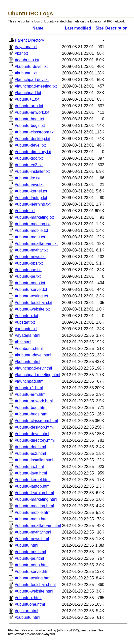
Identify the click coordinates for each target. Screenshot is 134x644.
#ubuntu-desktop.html (34, 427)
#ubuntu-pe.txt (28, 276)
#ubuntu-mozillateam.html (38, 526)
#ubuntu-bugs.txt (30, 125)
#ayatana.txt (26, 47)
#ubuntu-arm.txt (29, 106)
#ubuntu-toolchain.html (35, 585)
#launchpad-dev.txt (32, 80)
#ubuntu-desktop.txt (33, 139)
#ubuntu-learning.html (34, 493)
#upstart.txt (25, 322)
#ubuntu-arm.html (31, 394)
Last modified (78, 28)
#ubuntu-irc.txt (28, 178)
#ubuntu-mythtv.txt (31, 250)
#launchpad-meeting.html (38, 375)
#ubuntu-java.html (31, 473)
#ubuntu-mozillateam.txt (36, 244)
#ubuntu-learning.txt (33, 204)
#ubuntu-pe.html (29, 558)
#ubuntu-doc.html (30, 447)
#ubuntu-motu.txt (30, 237)
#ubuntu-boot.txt (29, 119)
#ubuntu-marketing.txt (34, 217)
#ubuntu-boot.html (31, 408)
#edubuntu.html (29, 348)
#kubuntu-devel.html (33, 355)
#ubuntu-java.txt (29, 185)
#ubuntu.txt (25, 211)
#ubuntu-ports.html (32, 565)
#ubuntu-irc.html (29, 467)
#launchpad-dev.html (33, 368)
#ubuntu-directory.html (35, 440)
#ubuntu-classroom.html (36, 421)
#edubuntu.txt (27, 60)
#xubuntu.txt (26, 329)
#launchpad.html (30, 381)
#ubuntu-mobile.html (33, 512)
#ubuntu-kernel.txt (31, 191)
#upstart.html (26, 611)
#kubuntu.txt (26, 73)
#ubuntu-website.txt (32, 309)
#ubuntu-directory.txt (33, 152)
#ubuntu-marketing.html (36, 499)
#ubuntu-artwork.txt (32, 112)
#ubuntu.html (27, 545)
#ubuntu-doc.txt (29, 158)
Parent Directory (29, 40)
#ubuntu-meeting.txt (33, 224)
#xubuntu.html (28, 617)
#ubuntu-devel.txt (30, 145)
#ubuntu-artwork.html (34, 401)
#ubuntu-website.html (34, 591)
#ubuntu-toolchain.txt (34, 303)
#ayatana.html (28, 335)
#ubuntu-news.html (32, 539)
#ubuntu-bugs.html (32, 414)
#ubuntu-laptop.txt (31, 198)
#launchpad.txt (28, 93)
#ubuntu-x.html (28, 598)
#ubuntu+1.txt (27, 99)
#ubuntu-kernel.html (33, 480)
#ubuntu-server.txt (31, 289)
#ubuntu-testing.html (33, 578)
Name (38, 28)
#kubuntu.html (28, 362)
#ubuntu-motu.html (32, 519)
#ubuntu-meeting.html (34, 506)
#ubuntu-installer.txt (32, 171)
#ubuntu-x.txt (27, 316)
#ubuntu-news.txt (30, 257)
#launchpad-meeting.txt (36, 86)
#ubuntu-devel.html (32, 434)
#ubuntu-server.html (33, 571)
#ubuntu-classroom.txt (35, 132)
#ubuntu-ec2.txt (29, 165)
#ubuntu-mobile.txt (31, 230)
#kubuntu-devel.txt (31, 66)
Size (99, 28)
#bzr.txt (21, 53)
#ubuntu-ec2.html (30, 453)
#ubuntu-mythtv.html (33, 532)
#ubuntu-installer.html (34, 460)
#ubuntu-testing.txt (31, 296)
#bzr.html (23, 342)
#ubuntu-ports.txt (30, 283)
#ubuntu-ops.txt (29, 263)
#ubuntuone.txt (28, 270)
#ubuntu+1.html (29, 388)
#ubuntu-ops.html (30, 552)
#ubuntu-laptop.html (33, 486)
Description (116, 28)
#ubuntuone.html (30, 604)
